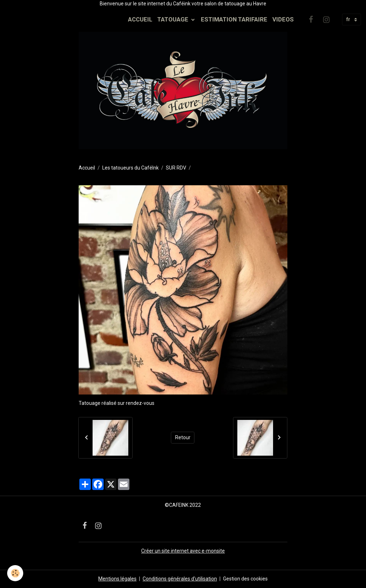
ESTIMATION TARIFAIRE (234, 19)
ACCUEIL (140, 19)
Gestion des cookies (245, 579)
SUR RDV (176, 168)
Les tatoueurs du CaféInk (130, 168)
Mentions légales (117, 579)
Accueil (87, 168)
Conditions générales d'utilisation (180, 579)
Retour (183, 437)
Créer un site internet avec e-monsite (183, 551)
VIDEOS (283, 19)
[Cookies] (15, 573)
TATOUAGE (174, 19)
